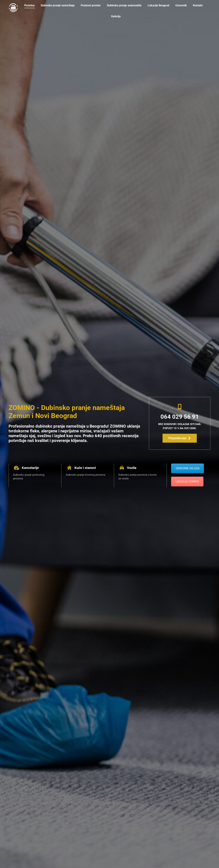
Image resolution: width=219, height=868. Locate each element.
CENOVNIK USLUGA (188, 468)
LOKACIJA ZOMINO (187, 482)
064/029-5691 (17, 3)
